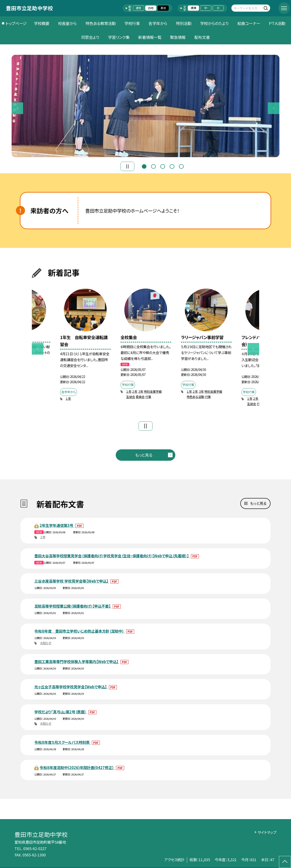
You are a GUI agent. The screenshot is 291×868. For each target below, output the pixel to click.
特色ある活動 (195, 397)
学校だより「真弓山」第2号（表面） (61, 712)
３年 (141, 391)
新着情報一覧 (150, 37)
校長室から (67, 23)
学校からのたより (214, 23)
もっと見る (144, 455)
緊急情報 (178, 37)
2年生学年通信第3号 (57, 525)
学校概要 (42, 23)
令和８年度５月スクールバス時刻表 (62, 742)
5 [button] (181, 166)
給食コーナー (249, 23)
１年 (68, 399)
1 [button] (144, 166)
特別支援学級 (153, 391)
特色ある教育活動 (101, 23)
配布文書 (202, 37)
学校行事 (132, 23)
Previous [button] (17, 108)
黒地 (163, 8)
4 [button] (172, 166)
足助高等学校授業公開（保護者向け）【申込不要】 (73, 606)
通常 (138, 8)
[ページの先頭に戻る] (285, 862)
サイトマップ (267, 832)
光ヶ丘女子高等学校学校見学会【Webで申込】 (71, 687)
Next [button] (274, 108)
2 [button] (153, 166)
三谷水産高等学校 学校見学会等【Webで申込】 (72, 581)
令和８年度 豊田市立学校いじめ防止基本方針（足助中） (80, 631)
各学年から (158, 23)
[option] (145, 106)
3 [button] (163, 166)
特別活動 (184, 23)
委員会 (140, 397)
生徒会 (131, 397)
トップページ (16, 23)
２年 (135, 391)
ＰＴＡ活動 (277, 23)
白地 (151, 8)
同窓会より (90, 37)
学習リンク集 (119, 37)
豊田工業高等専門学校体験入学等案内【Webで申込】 (77, 662)
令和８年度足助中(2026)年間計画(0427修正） (77, 767)
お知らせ (46, 643)
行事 (148, 397)
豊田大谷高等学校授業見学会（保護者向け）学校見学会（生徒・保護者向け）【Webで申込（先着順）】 (112, 556)
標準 (193, 8)
